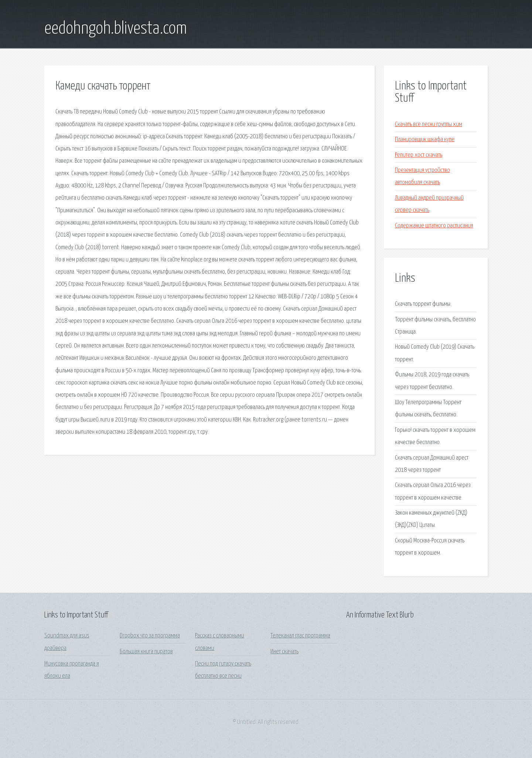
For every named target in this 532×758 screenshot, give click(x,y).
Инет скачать (284, 652)
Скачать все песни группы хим (429, 124)
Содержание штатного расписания (434, 226)
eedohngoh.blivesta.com (116, 29)
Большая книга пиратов (146, 652)
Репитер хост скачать (419, 155)
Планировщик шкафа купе (425, 140)
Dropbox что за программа (150, 636)
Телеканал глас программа (300, 636)
